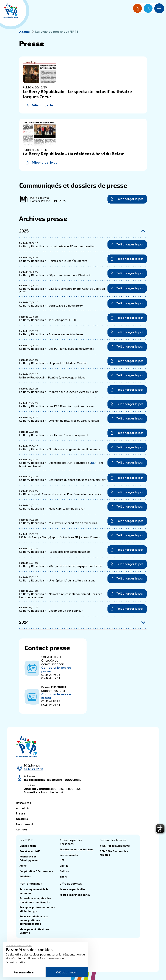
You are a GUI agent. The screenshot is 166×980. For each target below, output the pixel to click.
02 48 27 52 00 (33, 769)
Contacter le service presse (56, 669)
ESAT (95, 463)
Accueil (25, 32)
